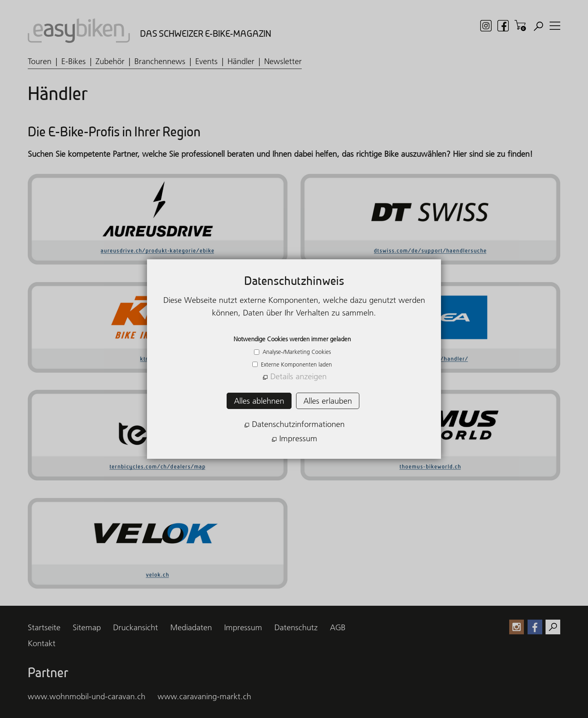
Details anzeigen (298, 376)
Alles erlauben (328, 401)
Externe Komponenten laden (296, 365)
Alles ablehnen (259, 401)
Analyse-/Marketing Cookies (296, 352)
